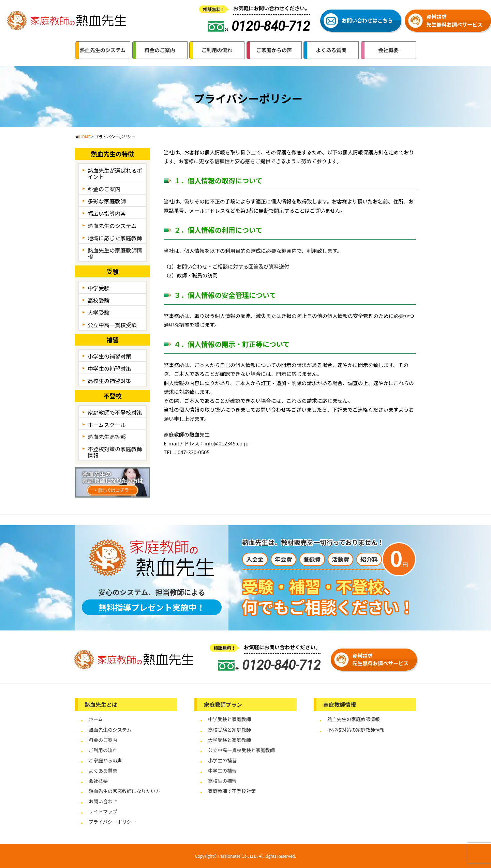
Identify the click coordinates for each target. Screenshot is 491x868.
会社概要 (98, 781)
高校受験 (99, 300)
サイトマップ (103, 811)
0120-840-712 (269, 665)
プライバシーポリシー (113, 822)
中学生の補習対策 (109, 368)
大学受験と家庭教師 (229, 740)
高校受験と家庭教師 (229, 730)
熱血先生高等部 (107, 437)
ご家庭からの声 (105, 760)
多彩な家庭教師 (107, 201)
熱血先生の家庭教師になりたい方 (124, 791)
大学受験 (99, 313)
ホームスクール (107, 425)
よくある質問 (103, 771)
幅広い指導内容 (107, 213)
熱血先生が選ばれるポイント (115, 174)
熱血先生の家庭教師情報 (115, 253)
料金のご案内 (104, 189)
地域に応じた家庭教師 (115, 238)
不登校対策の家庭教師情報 (115, 452)
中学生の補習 (222, 771)
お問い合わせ (103, 801)
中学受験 (99, 288)
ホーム (96, 719)
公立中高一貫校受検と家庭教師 (241, 750)
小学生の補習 (222, 760)
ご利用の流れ (103, 750)
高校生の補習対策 (109, 381)
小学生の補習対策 (109, 356)
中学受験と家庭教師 (229, 719)
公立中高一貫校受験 (112, 325)
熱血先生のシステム (112, 226)
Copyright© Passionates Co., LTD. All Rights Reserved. (245, 856)
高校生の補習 (222, 781)
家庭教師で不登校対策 (115, 412)
